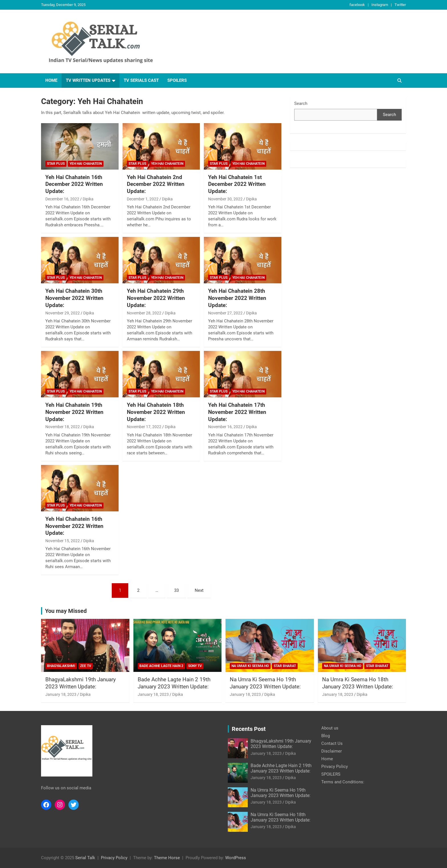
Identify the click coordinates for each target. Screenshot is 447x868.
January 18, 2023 (61, 694)
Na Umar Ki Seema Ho (250, 666)
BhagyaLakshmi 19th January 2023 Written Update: (81, 683)
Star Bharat (285, 666)
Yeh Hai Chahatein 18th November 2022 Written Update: (156, 412)
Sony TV (195, 666)
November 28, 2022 (144, 313)
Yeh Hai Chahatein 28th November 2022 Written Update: (237, 298)
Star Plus (56, 164)
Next (199, 590)
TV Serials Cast (141, 80)
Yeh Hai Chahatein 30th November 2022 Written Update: (74, 298)
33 (176, 590)
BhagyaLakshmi (61, 666)
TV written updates (88, 80)
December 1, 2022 (143, 199)
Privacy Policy (335, 767)
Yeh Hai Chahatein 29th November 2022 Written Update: (156, 298)
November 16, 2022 (225, 427)
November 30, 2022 (225, 199)
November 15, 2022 (63, 541)
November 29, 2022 (63, 313)
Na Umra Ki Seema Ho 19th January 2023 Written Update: (265, 683)
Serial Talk (85, 858)
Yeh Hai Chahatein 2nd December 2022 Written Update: (156, 184)
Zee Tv (86, 666)
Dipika (88, 199)
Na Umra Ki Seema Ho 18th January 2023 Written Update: (358, 683)
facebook (357, 5)
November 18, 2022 (63, 427)
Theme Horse (167, 858)
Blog (326, 736)
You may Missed (66, 611)
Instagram (380, 5)
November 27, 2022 (225, 313)
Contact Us (332, 743)
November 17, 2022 (144, 427)
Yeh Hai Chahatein (86, 164)
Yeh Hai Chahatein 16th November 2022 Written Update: (74, 526)
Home (51, 80)
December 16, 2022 (62, 199)
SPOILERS (177, 80)
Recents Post (249, 729)
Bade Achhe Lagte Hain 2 (161, 666)
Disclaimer (332, 751)
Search (301, 103)
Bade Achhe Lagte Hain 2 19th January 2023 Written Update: (174, 683)
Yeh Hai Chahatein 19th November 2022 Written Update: (74, 412)
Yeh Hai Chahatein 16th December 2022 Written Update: (74, 184)
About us (330, 728)
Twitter (400, 5)
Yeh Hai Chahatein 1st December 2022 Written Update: (237, 184)
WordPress (236, 858)
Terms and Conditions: (343, 782)
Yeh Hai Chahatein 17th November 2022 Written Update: (237, 412)
